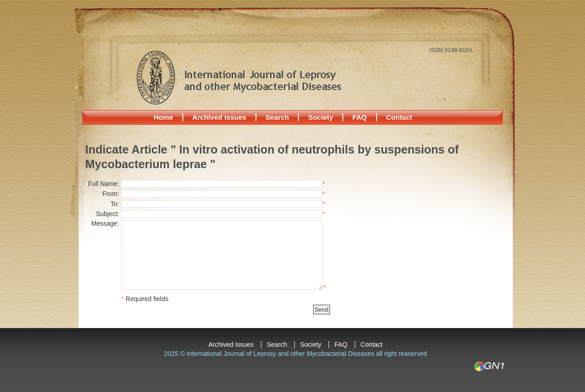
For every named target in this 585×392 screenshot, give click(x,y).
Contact (399, 117)
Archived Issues (219, 117)
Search (277, 117)
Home (163, 117)
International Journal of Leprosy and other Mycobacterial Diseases (239, 77)
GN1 (489, 366)
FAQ (360, 117)
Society (321, 117)
